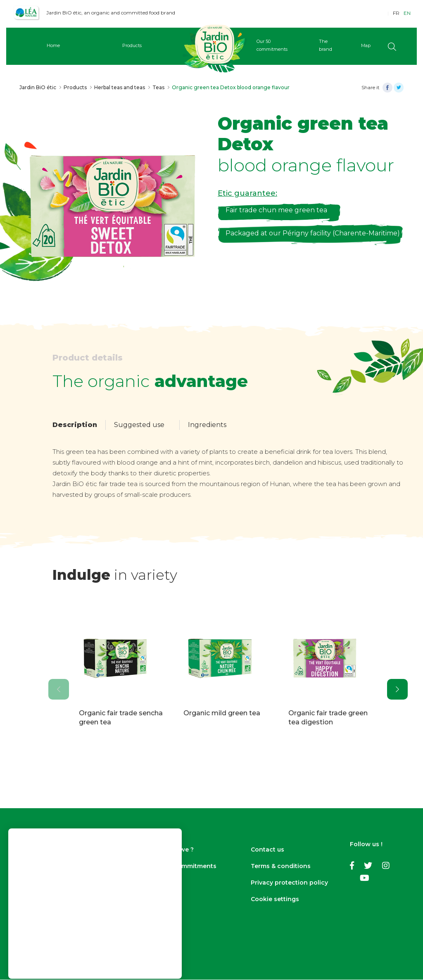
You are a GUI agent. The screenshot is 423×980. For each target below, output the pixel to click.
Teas (158, 87)
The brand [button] (316, 45)
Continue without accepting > (95, 918)
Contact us (267, 850)
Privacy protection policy (289, 883)
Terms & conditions (281, 866)
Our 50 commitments (184, 866)
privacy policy (81, 898)
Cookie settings (275, 899)
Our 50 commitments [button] (270, 45)
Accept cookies (95, 935)
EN (407, 13)
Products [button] (138, 45)
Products (75, 87)
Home (66, 45)
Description (75, 425)
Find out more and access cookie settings (67, 906)
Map (353, 45)
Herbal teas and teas (120, 87)
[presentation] (59, 689)
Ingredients (207, 425)
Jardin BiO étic (38, 87)
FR (396, 13)
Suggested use (139, 425)
